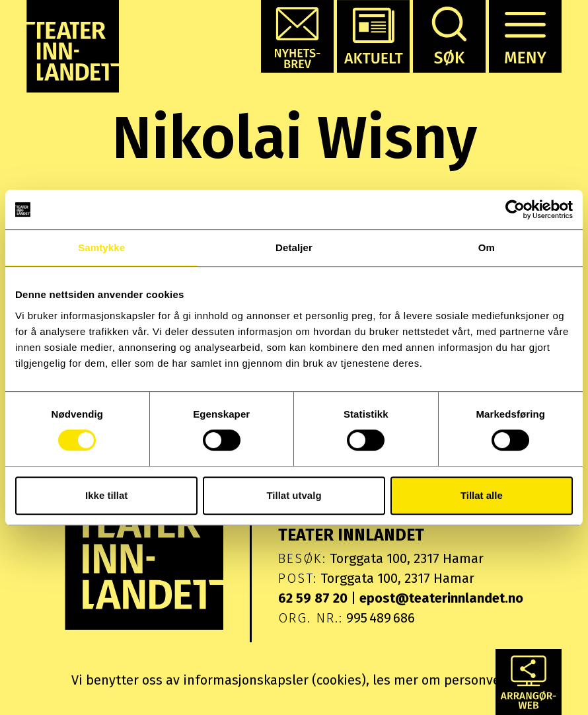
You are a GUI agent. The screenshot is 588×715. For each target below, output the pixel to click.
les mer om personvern (443, 680)
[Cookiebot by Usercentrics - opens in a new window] (515, 209)
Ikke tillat (106, 495)
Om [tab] (487, 247)
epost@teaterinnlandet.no (441, 598)
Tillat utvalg (294, 495)
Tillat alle (482, 495)
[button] (297, 36)
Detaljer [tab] (294, 247)
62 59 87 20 (313, 598)
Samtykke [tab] (101, 247)
